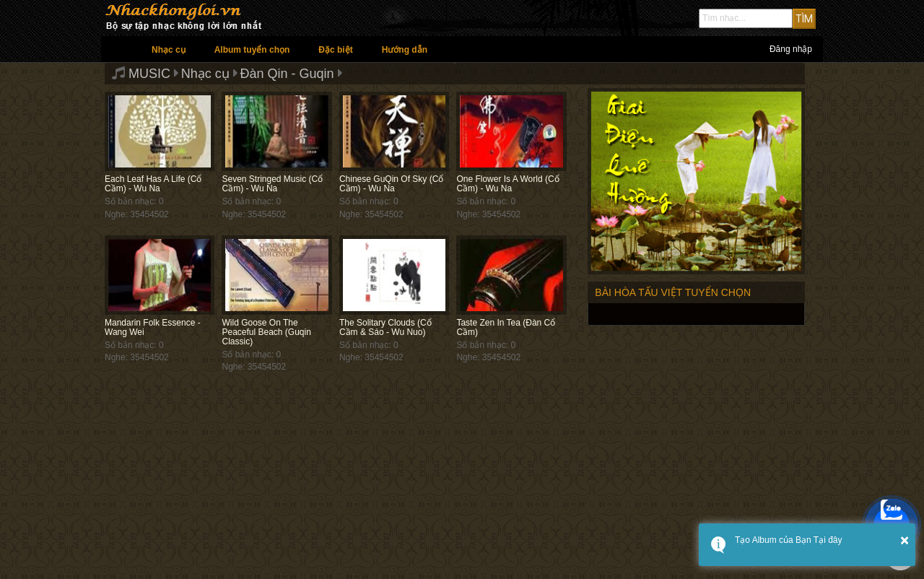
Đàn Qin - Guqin (287, 74)
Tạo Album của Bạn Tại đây (789, 540)
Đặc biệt (335, 50)
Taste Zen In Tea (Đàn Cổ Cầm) (506, 327)
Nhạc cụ (169, 50)
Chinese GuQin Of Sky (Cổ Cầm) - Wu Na (391, 184)
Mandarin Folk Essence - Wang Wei (153, 327)
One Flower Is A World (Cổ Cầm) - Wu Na (507, 184)
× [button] (905, 540)
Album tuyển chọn (252, 50)
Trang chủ (119, 49)
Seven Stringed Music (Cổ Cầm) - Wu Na (272, 184)
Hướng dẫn (405, 50)
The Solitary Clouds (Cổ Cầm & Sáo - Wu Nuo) (385, 327)
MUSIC (149, 74)
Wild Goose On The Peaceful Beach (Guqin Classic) (266, 332)
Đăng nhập (791, 49)
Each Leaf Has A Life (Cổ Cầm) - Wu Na (153, 184)
